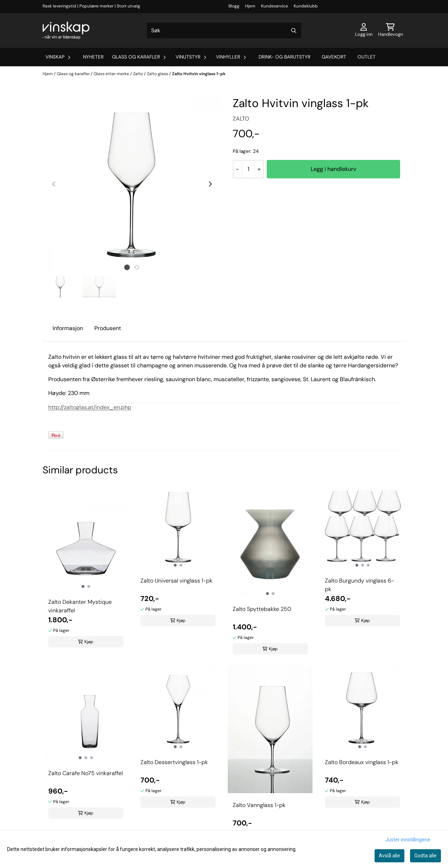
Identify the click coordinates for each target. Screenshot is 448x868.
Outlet (367, 57)
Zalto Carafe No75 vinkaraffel (85, 773)
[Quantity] (248, 169)
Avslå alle (389, 856)
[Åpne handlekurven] (391, 30)
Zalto (139, 74)
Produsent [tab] (108, 328)
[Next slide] (210, 184)
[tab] (127, 267)
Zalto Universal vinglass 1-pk (176, 581)
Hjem (250, 6)
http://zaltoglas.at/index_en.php (90, 407)
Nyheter (93, 57)
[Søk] (224, 30)
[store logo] (66, 30)
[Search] (294, 30)
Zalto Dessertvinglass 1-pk (174, 762)
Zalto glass (158, 74)
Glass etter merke (112, 74)
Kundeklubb (306, 6)
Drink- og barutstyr (284, 57)
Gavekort (334, 57)
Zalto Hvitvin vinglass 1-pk (199, 74)
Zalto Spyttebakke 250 (262, 609)
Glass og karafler (74, 74)
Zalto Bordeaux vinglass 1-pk (362, 762)
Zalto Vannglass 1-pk (259, 805)
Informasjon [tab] (68, 328)
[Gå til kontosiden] (364, 30)
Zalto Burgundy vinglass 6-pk (359, 585)
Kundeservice (275, 6)
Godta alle (425, 856)
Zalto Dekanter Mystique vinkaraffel (80, 606)
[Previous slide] (54, 184)
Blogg (234, 6)
